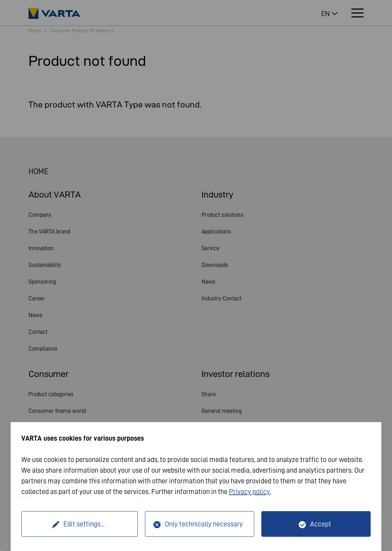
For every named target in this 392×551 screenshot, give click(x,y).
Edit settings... (84, 524)
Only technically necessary (204, 524)
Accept (321, 524)
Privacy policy (249, 492)
